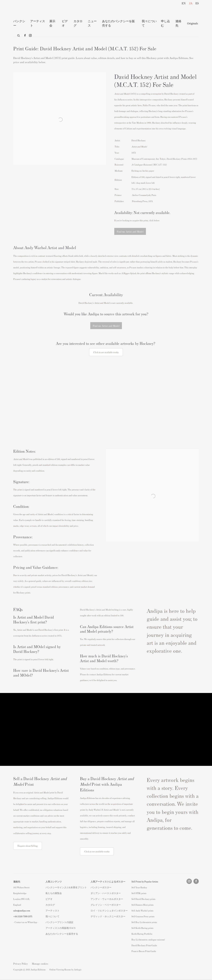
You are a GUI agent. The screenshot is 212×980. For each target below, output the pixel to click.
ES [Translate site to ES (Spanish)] (197, 3)
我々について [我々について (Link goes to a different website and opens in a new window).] (53, 916)
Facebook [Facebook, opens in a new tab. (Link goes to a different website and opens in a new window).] (25, 36)
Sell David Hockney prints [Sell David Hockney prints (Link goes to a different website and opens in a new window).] (143, 899)
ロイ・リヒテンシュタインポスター (109, 911)
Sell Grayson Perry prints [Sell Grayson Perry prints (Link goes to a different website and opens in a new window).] (143, 916)
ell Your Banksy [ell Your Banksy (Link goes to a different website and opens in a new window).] (140, 887)
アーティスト (38, 23)
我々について (149, 23)
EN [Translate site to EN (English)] (184, 3)
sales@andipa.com (22, 911)
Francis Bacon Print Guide (144, 951)
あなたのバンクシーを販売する (118, 23)
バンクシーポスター (101, 887)
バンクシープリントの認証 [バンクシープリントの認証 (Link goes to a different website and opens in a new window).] (59, 922)
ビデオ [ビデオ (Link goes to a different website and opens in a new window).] (49, 899)
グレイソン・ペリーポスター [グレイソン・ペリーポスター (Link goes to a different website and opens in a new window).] (106, 905)
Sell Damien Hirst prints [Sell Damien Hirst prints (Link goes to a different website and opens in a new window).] (143, 905)
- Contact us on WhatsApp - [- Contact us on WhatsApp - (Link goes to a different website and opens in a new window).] (26, 922)
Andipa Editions (25, 10)
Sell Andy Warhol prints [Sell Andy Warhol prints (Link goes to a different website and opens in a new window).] (142, 911)
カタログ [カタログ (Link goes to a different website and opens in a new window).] (50, 905)
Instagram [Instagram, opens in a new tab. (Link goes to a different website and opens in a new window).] (30, 36)
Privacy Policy (21, 964)
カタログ (78, 23)
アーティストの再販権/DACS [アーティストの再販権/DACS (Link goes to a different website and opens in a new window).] (60, 928)
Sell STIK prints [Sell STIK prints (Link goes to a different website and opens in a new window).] (139, 893)
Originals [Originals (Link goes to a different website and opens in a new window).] (193, 23)
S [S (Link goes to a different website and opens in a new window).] (132, 887)
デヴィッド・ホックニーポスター (108, 916)
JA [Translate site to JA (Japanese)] (191, 3)
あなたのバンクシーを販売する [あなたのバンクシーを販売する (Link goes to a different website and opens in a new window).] (62, 934)
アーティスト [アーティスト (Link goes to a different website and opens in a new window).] (53, 911)
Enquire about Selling (28, 846)
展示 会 (52, 23)
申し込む (165, 23)
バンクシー (19, 23)
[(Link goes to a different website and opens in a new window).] (106, 399)
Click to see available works (97, 851)
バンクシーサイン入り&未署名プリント (66, 887)
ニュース (92, 23)
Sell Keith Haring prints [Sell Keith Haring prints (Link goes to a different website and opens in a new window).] (142, 928)
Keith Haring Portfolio (142, 934)
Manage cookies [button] (40, 964)
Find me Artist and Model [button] (130, 231)
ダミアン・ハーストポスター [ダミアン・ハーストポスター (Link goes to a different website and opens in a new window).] (106, 893)
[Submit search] (19, 35)
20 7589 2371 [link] (26, 916)
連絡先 (178, 23)
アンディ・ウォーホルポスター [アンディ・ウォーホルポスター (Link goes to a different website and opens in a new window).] (107, 899)
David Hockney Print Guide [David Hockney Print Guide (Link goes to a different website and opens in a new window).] (144, 945)
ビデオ (65, 23)
